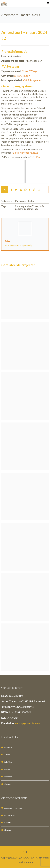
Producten (8, 747)
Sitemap (8, 830)
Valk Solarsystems (32, 80)
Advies (7, 755)
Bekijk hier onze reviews (25, 153)
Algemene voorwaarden (14, 808)
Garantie (8, 823)
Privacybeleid (10, 815)
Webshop (8, 777)
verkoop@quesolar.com (27, 723)
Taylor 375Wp (29, 71)
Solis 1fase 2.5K (22, 76)
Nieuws (7, 769)
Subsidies (8, 762)
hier (38, 157)
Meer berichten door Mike (19, 245)
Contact (8, 784)
